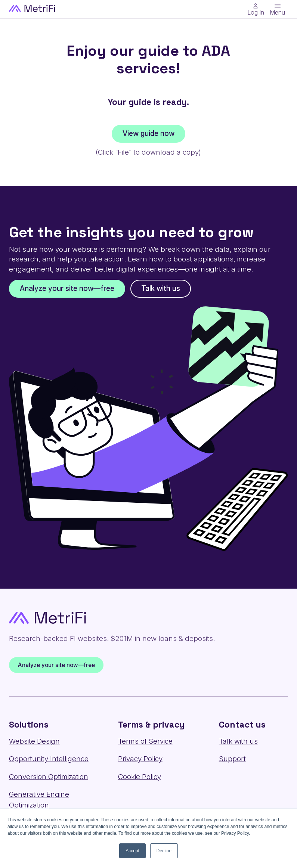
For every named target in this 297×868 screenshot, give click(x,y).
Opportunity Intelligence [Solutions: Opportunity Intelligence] (49, 759)
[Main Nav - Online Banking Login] (256, 9)
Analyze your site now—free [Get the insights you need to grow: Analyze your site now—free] (67, 289)
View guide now (148, 134)
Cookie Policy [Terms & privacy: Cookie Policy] (140, 777)
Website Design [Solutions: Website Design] (34, 741)
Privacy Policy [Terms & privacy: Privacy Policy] (140, 759)
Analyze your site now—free (56, 665)
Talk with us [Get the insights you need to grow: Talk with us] (161, 289)
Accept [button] (132, 851)
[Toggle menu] (277, 9)
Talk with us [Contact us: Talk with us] (238, 741)
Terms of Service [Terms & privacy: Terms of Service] (145, 741)
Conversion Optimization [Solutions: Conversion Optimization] (49, 777)
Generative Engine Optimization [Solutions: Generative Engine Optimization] (39, 800)
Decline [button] (164, 851)
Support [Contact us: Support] (232, 759)
